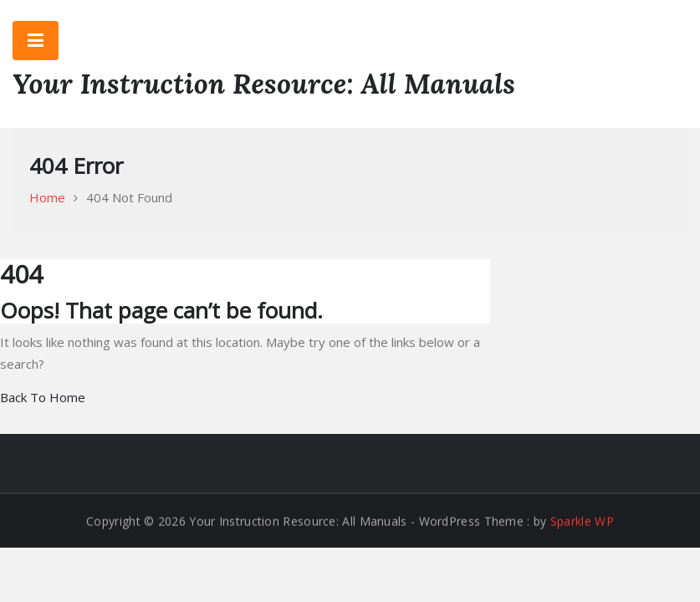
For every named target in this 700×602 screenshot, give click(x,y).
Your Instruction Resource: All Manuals (264, 84)
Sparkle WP (582, 521)
